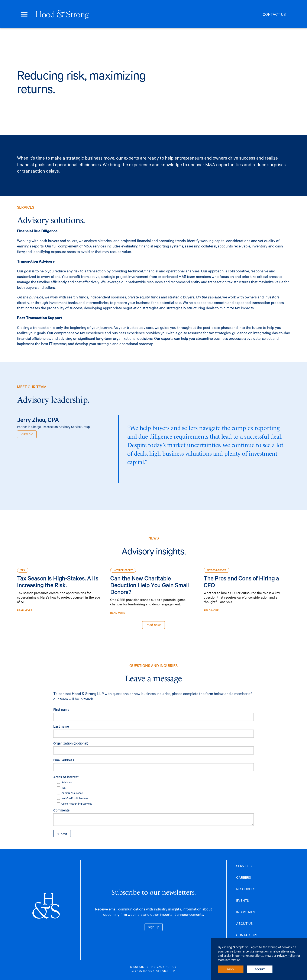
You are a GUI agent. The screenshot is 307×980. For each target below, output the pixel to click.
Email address (64, 760)
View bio (27, 434)
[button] (24, 14)
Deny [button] (231, 969)
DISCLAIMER (139, 967)
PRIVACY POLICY (164, 967)
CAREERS (244, 877)
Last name (61, 726)
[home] (62, 14)
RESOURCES (246, 889)
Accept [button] (260, 969)
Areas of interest (66, 777)
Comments (62, 810)
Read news (153, 629)
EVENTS (243, 900)
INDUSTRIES (246, 912)
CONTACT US (247, 935)
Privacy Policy (286, 956)
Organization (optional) (71, 743)
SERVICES (244, 866)
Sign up (154, 927)
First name (61, 709)
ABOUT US (244, 923)
